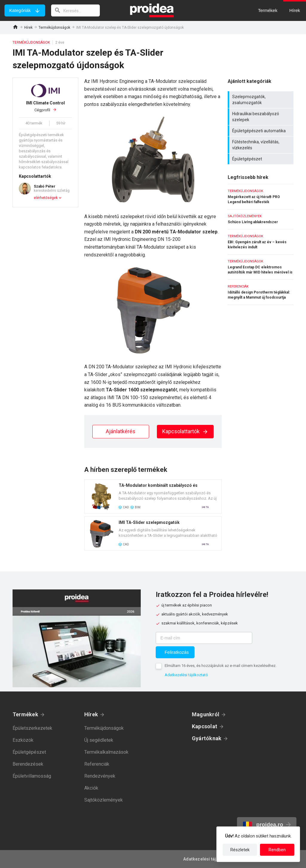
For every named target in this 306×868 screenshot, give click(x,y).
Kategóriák (20, 10)
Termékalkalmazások (106, 752)
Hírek (28, 28)
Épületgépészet (261, 159)
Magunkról (206, 714)
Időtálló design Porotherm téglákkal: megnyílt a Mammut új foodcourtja (261, 292)
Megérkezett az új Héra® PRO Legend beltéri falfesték (261, 197)
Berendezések (28, 764)
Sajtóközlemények (104, 800)
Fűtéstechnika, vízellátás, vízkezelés (261, 145)
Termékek (25, 714)
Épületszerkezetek (32, 728)
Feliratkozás (177, 652)
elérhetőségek (46, 198)
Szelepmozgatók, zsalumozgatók (261, 100)
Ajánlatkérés (121, 431)
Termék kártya (153, 496)
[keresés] (76, 10)
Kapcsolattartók (185, 431)
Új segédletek (99, 740)
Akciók (91, 788)
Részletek (240, 850)
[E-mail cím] (204, 638)
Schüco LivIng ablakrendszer (261, 219)
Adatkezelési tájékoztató (186, 675)
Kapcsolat (205, 726)
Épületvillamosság (32, 776)
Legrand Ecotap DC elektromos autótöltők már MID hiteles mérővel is (261, 267)
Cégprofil (45, 106)
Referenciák (97, 764)
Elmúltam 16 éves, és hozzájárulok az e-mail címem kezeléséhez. (221, 666)
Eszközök (23, 740)
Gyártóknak (207, 738)
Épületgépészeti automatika (261, 131)
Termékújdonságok (54, 28)
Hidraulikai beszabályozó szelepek (261, 117)
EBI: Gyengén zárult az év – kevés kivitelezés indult (261, 242)
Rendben (277, 850)
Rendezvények (100, 776)
